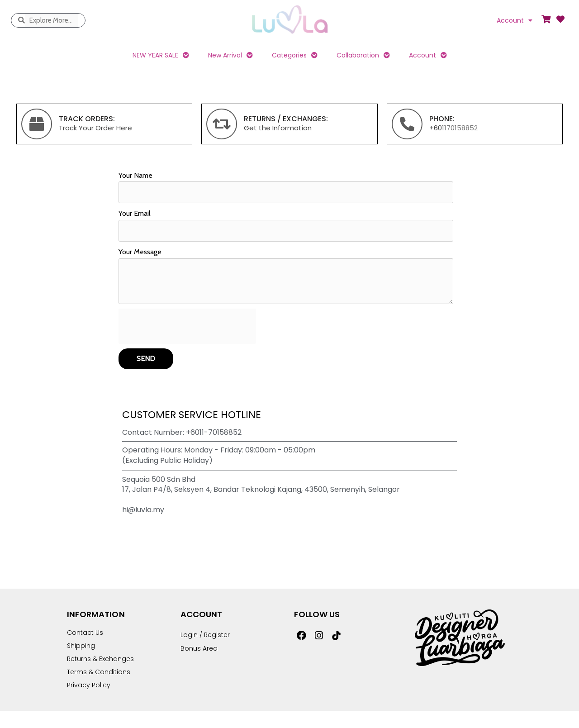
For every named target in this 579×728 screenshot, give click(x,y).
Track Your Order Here (95, 128)
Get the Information (278, 128)
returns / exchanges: (286, 119)
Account (515, 20)
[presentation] (187, 326)
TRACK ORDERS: (87, 119)
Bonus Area (199, 648)
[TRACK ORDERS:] (37, 124)
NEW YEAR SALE (161, 55)
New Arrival (230, 55)
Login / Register (205, 635)
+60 (436, 128)
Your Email (135, 213)
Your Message (140, 252)
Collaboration (363, 55)
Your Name (135, 175)
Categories (295, 55)
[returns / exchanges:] (222, 124)
